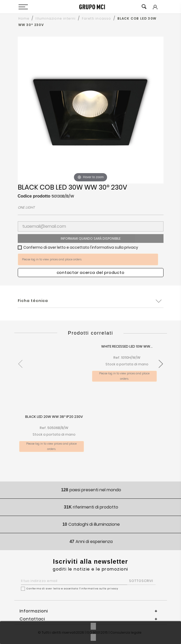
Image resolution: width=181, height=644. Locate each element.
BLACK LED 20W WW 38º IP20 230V (54, 417)
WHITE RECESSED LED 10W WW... (127, 347)
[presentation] (20, 361)
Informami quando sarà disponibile (91, 238)
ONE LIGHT (26, 207)
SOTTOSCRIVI (141, 581)
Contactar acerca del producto (91, 272)
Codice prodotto (34, 196)
